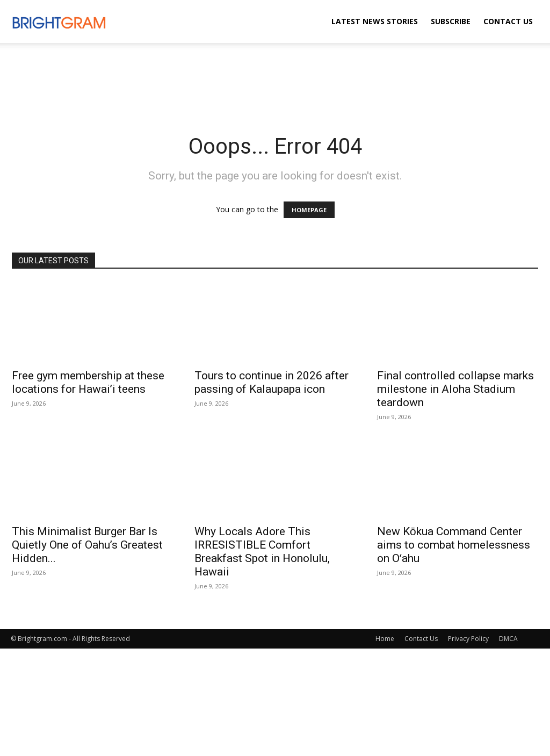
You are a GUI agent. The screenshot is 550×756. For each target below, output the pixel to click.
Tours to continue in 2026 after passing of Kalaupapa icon (272, 382)
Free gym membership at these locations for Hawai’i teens (88, 382)
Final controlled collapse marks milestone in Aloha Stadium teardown (455, 389)
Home (385, 639)
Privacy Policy (468, 639)
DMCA (508, 639)
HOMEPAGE (309, 210)
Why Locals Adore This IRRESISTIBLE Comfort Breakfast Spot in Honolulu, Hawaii (262, 552)
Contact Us (508, 21)
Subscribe (451, 21)
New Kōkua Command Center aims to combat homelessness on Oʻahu (454, 545)
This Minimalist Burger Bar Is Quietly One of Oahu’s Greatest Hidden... (87, 545)
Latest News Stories (375, 21)
